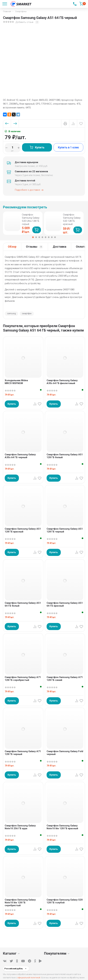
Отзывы (35, 247)
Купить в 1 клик (68, 147)
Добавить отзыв (24, 22)
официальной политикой (29, 978)
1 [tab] (33, 237)
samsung (11, 313)
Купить (37, 147)
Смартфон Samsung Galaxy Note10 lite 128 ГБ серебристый (20, 903)
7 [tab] (52, 237)
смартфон (27, 313)
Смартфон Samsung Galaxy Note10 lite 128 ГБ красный (62, 827)
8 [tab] (55, 237)
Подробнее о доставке (29, 190)
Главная (7, 11)
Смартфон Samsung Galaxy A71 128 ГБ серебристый (23, 679)
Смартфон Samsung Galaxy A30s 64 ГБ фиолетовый (62, 382)
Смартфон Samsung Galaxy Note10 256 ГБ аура (20, 827)
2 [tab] (36, 237)
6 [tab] (49, 237)
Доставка (60, 247)
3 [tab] (39, 237)
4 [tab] (43, 237)
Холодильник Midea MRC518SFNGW (16, 382)
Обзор (12, 247)
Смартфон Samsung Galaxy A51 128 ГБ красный (23, 530)
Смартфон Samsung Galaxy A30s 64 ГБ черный (20, 456)
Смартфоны (21, 11)
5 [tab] (46, 237)
